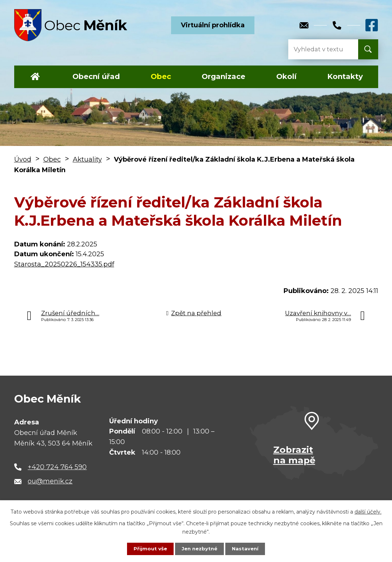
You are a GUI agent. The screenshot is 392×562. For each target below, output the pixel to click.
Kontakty (345, 76)
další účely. (368, 511)
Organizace (223, 76)
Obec (161, 76)
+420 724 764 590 (57, 467)
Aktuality (87, 159)
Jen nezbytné (199, 549)
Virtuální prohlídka (213, 25)
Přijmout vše (149, 549)
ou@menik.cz (50, 481)
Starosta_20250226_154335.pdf (64, 264)
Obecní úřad (96, 76)
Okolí (286, 76)
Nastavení (247, 549)
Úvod (35, 77)
